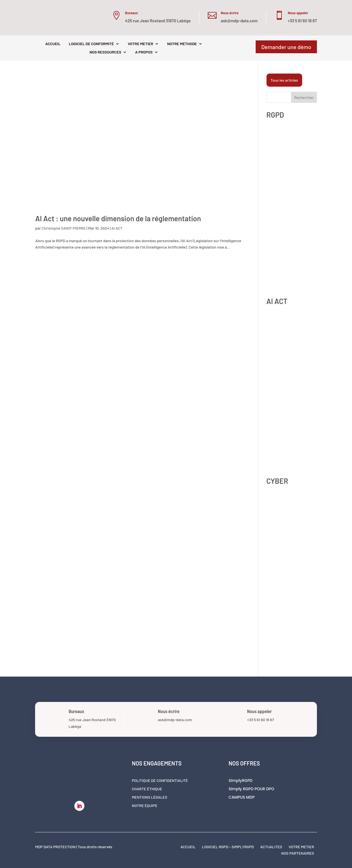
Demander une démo (286, 47)
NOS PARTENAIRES (298, 853)
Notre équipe (145, 806)
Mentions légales (150, 797)
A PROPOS (144, 52)
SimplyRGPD (241, 781)
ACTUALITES (271, 847)
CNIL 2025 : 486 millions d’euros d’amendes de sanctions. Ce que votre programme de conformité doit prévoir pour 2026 (289, 220)
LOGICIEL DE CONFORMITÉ (91, 44)
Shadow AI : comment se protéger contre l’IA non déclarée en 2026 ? (287, 407)
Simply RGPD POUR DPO (251, 789)
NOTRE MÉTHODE (182, 44)
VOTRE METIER (140, 44)
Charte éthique (147, 789)
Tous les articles (284, 80)
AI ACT (117, 228)
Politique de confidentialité (160, 781)
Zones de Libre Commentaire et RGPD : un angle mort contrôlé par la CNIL (291, 161)
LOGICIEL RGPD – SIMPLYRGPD (228, 847)
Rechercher (304, 97)
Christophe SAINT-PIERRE (64, 228)
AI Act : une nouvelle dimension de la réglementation (118, 218)
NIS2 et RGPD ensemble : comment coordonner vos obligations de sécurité (288, 586)
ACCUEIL (53, 44)
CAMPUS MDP (242, 798)
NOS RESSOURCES (105, 52)
